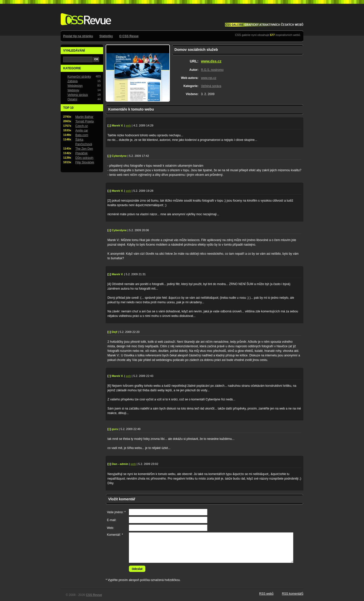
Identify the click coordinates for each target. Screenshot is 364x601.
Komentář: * (115, 535)
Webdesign (75, 86)
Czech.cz (82, 126)
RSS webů (266, 594)
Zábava (73, 81)
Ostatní (72, 99)
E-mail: (112, 520)
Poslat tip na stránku (78, 36)
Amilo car (82, 131)
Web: (110, 528)
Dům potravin (84, 158)
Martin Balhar (84, 117)
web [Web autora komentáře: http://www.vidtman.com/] (128, 125)
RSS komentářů (293, 594)
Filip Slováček (85, 162)
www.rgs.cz (209, 78)
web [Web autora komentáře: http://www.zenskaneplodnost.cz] (133, 464)
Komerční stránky (79, 77)
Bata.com (82, 135)
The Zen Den (84, 149)
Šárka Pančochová (84, 142)
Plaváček (82, 153)
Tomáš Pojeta (85, 121)
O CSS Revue (129, 36)
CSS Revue (85, 16)
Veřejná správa (211, 86)
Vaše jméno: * (116, 512)
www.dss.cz (211, 61)
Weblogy (73, 90)
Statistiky (106, 36)
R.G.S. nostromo (212, 70)
